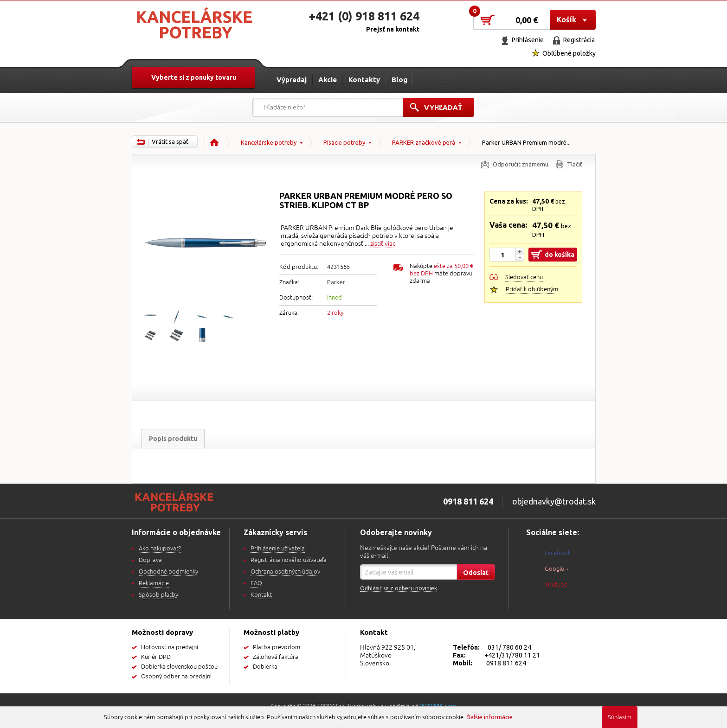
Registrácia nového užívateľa (289, 560)
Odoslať (476, 573)
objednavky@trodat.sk (554, 501)
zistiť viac (383, 244)
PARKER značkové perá (424, 142)
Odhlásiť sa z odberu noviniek (399, 588)
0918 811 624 (506, 663)
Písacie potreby (344, 142)
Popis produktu (173, 439)
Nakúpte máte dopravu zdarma (441, 274)
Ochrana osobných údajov (285, 572)
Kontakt (261, 595)
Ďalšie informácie (489, 717)
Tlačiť (575, 164)
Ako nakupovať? (160, 549)
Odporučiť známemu (521, 164)
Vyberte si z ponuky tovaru (194, 77)
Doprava (150, 560)
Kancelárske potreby (269, 142)
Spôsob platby (158, 595)
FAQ (256, 583)
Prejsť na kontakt (393, 29)
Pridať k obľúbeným (532, 289)
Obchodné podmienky (168, 572)
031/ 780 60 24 (509, 647)
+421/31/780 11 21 (512, 655)
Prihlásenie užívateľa (278, 549)
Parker (336, 282)
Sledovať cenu (524, 277)
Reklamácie (154, 583)
